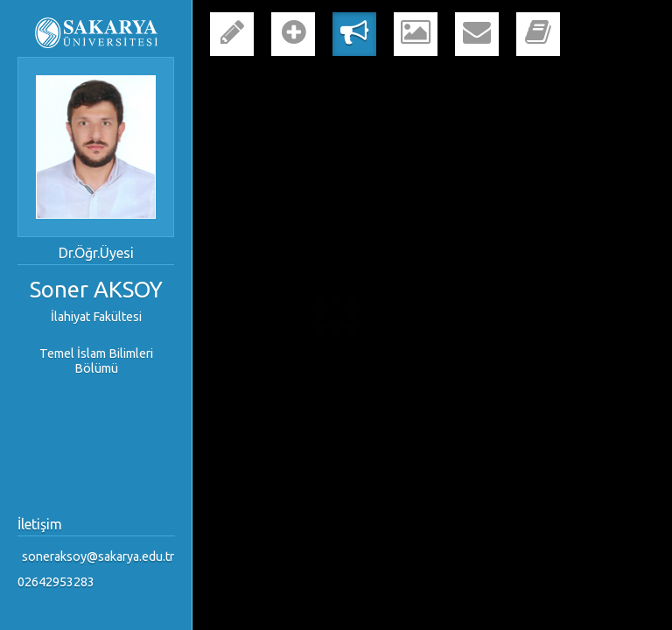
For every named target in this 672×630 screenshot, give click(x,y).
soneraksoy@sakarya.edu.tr (98, 556)
